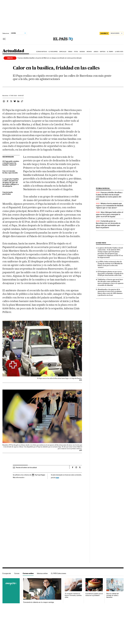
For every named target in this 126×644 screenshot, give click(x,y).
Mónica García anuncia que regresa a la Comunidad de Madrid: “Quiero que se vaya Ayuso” (110, 206)
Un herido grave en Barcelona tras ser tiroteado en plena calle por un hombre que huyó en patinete (108, 224)
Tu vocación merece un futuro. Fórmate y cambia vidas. (73, 595)
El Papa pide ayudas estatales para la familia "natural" (11, 163)
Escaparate (7, 573)
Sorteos (103, 52)
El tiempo (110, 52)
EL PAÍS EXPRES (53, 52)
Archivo (89, 52)
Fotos (76, 52)
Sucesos (82, 52)
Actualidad (13, 51)
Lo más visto (119, 52)
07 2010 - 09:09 (17, 96)
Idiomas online (42, 573)
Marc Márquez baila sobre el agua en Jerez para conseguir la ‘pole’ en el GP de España (110, 214)
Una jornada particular (8, 193)
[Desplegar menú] (4, 39)
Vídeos (70, 52)
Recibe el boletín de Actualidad (26, 467)
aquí (57, 477)
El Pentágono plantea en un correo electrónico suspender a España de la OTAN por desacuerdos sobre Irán (110, 273)
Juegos (96, 52)
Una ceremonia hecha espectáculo (10, 172)
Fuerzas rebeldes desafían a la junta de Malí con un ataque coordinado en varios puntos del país (50, 58)
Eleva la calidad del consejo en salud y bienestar (112, 595)
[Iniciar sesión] (117, 33)
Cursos (17, 573)
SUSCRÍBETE (104, 33)
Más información (19, 477)
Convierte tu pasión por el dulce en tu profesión (94, 595)
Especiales (63, 52)
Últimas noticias (42, 52)
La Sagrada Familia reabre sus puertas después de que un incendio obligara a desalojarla (11, 183)
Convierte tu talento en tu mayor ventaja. (39, 602)
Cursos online (28, 573)
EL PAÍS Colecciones (59, 573)
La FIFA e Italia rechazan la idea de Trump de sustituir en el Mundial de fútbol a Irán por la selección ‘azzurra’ (110, 264)
